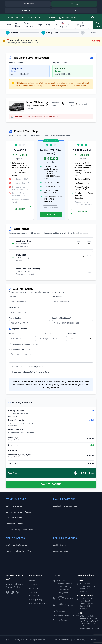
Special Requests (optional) (20, 349)
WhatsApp (59, 611)
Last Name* (57, 297)
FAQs (39, 25)
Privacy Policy (36, 599)
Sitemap (93, 640)
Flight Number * (44, 334)
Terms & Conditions (61, 640)
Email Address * (15, 307)
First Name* (14, 297)
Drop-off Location (60, 63)
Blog (48, 25)
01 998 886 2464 (63, 605)
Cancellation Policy (38, 603)
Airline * (12, 334)
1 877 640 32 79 (63, 598)
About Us (34, 585)
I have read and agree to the (31, 372)
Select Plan (20, 209)
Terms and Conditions (44, 372)
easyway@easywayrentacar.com (63, 615)
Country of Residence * (62, 318)
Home (9, 25)
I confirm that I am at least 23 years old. (27, 367)
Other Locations (28, 25)
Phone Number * (16, 318)
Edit (92, 58)
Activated (51, 214)
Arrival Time (71, 334)
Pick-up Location (16, 63)
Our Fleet (18, 25)
